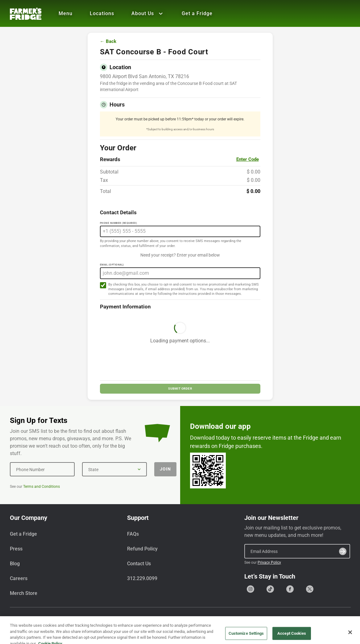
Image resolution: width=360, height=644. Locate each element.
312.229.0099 (142, 578)
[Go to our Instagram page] (250, 589)
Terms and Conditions (41, 487)
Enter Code (248, 159)
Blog (15, 564)
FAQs (133, 534)
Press (16, 549)
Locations (102, 13)
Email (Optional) (112, 265)
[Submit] (343, 551)
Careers (19, 578)
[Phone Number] (42, 469)
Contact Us (139, 564)
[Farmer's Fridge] (26, 14)
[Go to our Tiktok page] (270, 589)
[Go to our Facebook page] (290, 589)
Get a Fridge (197, 13)
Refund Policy (142, 549)
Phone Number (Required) (119, 223)
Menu (66, 13)
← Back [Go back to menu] (108, 42)
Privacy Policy (269, 562)
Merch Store (24, 593)
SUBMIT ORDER (180, 389)
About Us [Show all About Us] (148, 14)
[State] (114, 469)
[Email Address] (297, 551)
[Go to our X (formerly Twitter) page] (310, 589)
